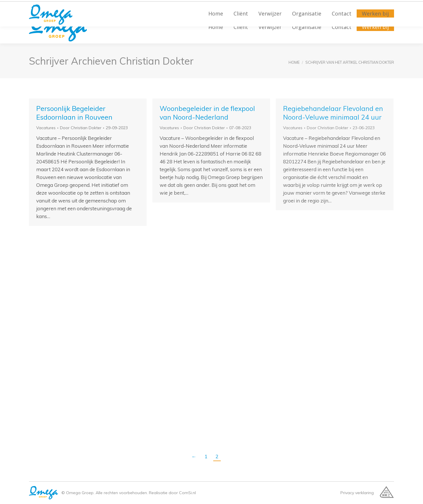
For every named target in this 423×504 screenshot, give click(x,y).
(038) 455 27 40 (49, 6)
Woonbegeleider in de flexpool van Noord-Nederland (207, 113)
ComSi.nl (187, 493)
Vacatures (46, 128)
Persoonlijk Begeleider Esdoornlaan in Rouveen (74, 113)
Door (81, 128)
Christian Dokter (156, 61)
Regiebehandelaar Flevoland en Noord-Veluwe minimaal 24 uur (333, 113)
